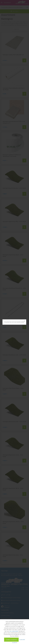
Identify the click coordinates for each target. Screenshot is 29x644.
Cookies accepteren (11, 640)
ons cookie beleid (14, 631)
